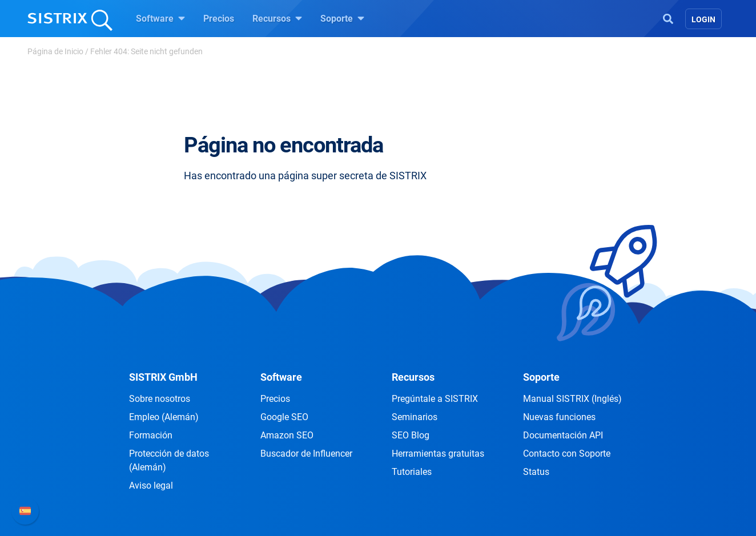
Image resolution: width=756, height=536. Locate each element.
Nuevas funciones (559, 417)
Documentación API (563, 435)
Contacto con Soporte (567, 454)
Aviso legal (151, 485)
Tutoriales (412, 472)
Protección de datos (169, 460)
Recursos (277, 18)
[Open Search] (668, 18)
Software (160, 18)
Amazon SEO (287, 435)
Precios (219, 19)
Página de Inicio (55, 51)
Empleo (164, 417)
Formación (151, 435)
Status (536, 472)
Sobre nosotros (160, 399)
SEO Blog (411, 435)
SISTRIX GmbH (163, 377)
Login (703, 19)
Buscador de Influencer (306, 454)
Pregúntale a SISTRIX (435, 399)
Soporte (342, 18)
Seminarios (415, 417)
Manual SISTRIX (572, 399)
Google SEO (284, 417)
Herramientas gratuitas (438, 454)
